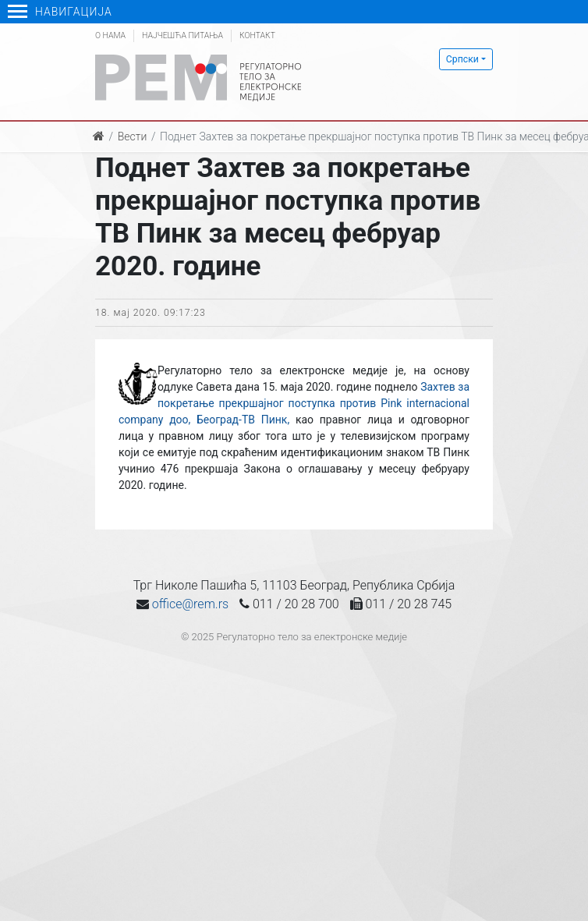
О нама (110, 35)
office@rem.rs (190, 604)
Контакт (257, 35)
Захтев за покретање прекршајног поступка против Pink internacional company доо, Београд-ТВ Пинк (294, 403)
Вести (133, 136)
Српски (462, 59)
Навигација (60, 12)
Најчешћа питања (182, 35)
